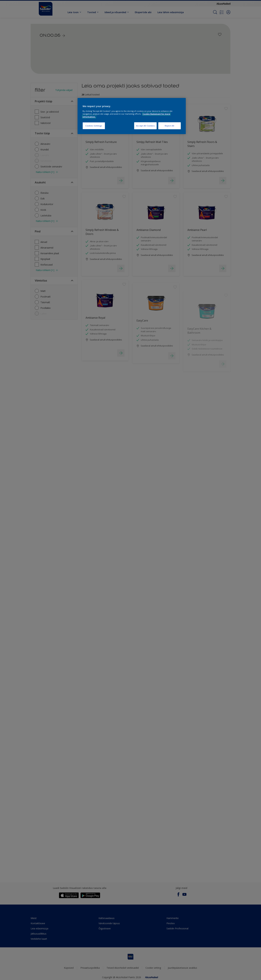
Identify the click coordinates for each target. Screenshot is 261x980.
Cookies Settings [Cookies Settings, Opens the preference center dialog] (94, 126)
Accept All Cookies (145, 126)
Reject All (170, 126)
